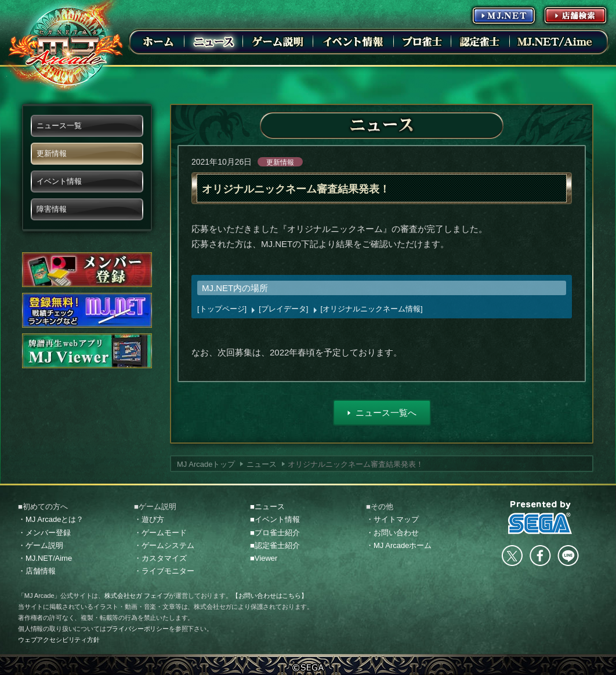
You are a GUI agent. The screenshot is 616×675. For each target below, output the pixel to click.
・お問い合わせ (392, 533)
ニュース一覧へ (386, 413)
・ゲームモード (160, 533)
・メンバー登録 (44, 533)
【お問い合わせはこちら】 (270, 596)
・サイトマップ (392, 519)
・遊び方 (149, 519)
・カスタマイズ (160, 558)
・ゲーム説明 (41, 545)
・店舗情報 (37, 571)
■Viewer (264, 558)
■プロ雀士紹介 (275, 533)
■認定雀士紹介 (275, 545)
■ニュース (267, 507)
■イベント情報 (275, 519)
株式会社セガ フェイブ (137, 596)
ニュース (262, 464)
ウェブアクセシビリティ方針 (59, 640)
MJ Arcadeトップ (206, 464)
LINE (568, 556)
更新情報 (280, 162)
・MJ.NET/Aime (45, 558)
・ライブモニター (164, 571)
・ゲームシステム (164, 545)
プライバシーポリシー (137, 629)
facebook (540, 556)
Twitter (512, 556)
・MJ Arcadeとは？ (51, 519)
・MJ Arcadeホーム (399, 545)
